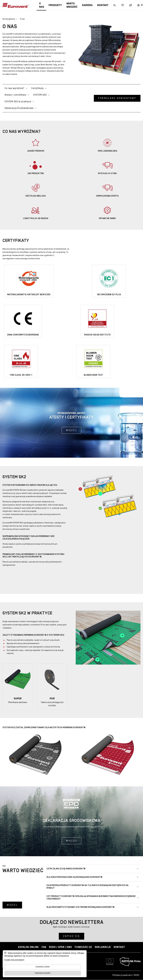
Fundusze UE (83, 947)
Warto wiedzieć (72, 5)
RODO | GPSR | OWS (60, 947)
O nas (42, 5)
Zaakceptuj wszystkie (43, 973)
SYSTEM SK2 (41, 95)
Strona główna (9, 19)
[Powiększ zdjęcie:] (35, 755)
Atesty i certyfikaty (17, 95)
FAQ (44, 947)
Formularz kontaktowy (117, 98)
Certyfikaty (39, 88)
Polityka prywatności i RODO (126, 975)
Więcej (71, 430)
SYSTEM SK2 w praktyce (19, 102)
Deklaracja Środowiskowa (20, 108)
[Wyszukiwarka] (115, 5)
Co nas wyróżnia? (16, 88)
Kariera (87, 5)
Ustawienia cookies (43, 967)
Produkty (55, 5)
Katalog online (28, 947)
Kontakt (103, 5)
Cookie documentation (14, 960)
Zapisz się (71, 936)
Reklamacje (103, 947)
